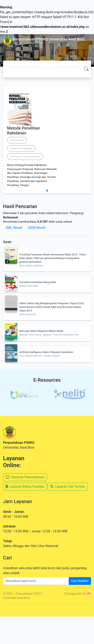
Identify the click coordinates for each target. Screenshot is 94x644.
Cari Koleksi (80, 581)
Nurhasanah (17, 140)
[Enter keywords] (36, 581)
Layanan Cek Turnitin (68, 487)
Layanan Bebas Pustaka (25, 487)
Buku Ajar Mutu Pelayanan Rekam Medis (41, 331)
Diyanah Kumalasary (21, 148)
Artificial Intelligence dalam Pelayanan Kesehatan (46, 352)
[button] (47, 191)
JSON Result (36, 228)
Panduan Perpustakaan (25, 477)
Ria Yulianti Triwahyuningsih (25, 157)
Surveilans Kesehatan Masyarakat (38, 282)
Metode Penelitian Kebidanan (23, 131)
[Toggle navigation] (9, 50)
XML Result (14, 228)
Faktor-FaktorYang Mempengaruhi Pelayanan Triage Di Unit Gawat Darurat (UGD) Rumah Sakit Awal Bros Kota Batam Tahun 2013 (51, 307)
